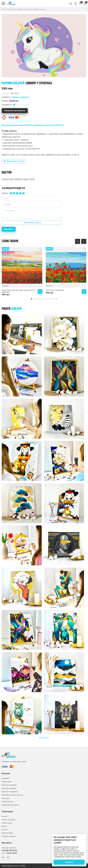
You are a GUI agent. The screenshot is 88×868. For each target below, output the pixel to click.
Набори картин (7, 782)
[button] (44, 75)
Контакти (5, 830)
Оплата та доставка (8, 820)
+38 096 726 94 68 (9, 850)
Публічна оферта (7, 833)
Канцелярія (6, 798)
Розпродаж (5, 778)
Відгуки (4, 826)
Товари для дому (8, 802)
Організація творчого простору (12, 795)
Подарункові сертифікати (10, 805)
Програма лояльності (9, 836)
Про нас (4, 816)
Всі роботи (44, 738)
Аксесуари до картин (9, 788)
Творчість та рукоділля (10, 792)
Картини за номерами (9, 785)
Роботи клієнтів (7, 823)
